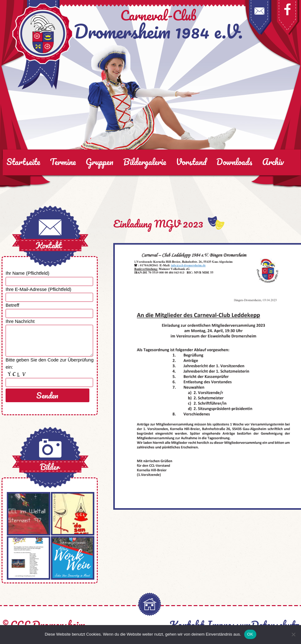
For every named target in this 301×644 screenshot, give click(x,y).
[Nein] (293, 634)
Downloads (234, 162)
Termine (63, 162)
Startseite (23, 162)
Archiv (273, 162)
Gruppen (99, 162)
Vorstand (191, 162)
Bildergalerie (145, 162)
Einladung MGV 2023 (158, 224)
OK (250, 634)
